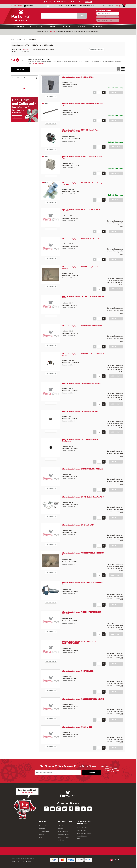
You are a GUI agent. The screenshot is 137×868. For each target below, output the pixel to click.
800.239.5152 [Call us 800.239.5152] (64, 803)
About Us (61, 826)
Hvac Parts (53, 27)
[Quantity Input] (99, 93)
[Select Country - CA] (48, 6)
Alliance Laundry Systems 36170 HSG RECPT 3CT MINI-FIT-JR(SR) (82, 613)
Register (110, 6)
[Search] (121, 20)
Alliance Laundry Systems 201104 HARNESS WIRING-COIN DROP (83, 297)
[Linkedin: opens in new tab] (65, 809)
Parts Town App (82, 827)
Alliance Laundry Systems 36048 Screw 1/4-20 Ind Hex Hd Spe (83, 583)
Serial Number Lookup (84, 833)
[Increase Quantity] (104, 93)
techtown (61, 840)
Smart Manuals (82, 836)
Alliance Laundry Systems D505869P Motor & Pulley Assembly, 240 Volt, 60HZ (80, 131)
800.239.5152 (18, 6)
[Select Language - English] (55, 6)
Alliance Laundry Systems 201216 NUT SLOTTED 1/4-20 (82, 326)
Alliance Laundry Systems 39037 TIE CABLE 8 (78, 671)
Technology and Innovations (84, 822)
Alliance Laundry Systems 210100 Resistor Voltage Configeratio (80, 440)
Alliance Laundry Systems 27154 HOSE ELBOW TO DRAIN (83, 469)
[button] (36, 78)
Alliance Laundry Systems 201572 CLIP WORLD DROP (81, 383)
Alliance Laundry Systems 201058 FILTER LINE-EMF (80, 239)
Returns (42, 834)
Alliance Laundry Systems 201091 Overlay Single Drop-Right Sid (82, 268)
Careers (61, 829)
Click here (52, 32)
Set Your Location (38, 63)
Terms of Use (15, 861)
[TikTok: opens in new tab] (71, 809)
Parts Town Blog (63, 837)
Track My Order (97, 27)
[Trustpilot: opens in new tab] (90, 809)
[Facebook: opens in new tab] (46, 809)
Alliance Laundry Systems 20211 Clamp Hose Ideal (80, 411)
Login (103, 6)
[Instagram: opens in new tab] (59, 809)
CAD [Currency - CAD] (61, 6)
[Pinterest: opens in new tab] (77, 809)
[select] (117, 860)
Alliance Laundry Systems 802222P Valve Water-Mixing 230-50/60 (82, 184)
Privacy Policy (26, 861)
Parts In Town (82, 830)
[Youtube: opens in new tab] (52, 809)
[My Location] (118, 6)
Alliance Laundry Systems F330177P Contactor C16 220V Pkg (82, 157)
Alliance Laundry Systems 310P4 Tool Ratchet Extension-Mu (82, 104)
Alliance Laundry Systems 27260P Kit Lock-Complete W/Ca (83, 497)
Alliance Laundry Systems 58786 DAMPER (77, 727)
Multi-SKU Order (71, 6)
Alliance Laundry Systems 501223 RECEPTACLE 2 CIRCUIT (83, 699)
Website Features (83, 839)
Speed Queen (26, 49)
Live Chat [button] (74, 803)
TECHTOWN (81, 27)
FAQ (41, 837)
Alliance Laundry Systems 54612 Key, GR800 (78, 77)
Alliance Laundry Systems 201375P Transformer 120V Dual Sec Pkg (83, 355)
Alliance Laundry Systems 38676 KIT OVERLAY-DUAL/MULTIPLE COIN (79, 642)
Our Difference (63, 831)
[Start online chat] (26, 803)
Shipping (42, 829)
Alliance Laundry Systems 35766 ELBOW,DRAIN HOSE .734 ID (83, 554)
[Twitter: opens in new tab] (83, 809)
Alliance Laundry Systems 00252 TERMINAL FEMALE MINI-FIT (81, 210)
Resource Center (64, 834)
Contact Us (43, 826)
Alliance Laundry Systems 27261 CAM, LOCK (78, 525)
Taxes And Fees (44, 831)
